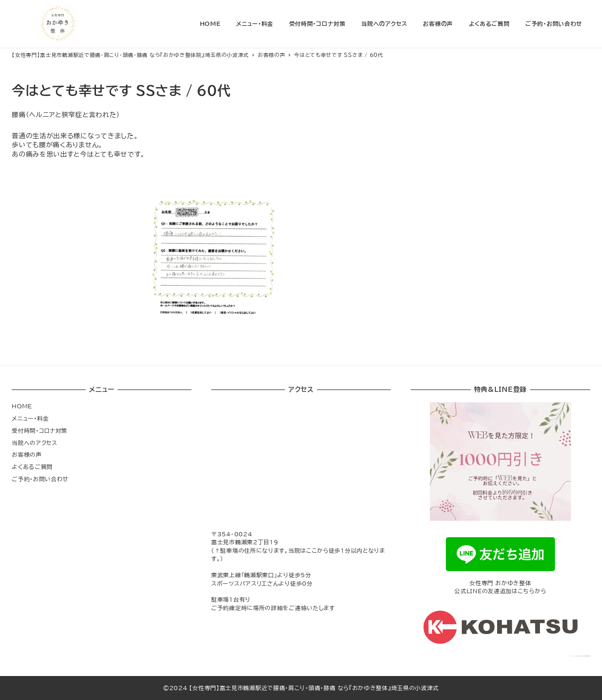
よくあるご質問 (32, 467)
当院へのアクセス (35, 443)
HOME (22, 406)
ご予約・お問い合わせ (40, 479)
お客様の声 (27, 454)
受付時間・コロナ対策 (40, 430)
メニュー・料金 (30, 418)
